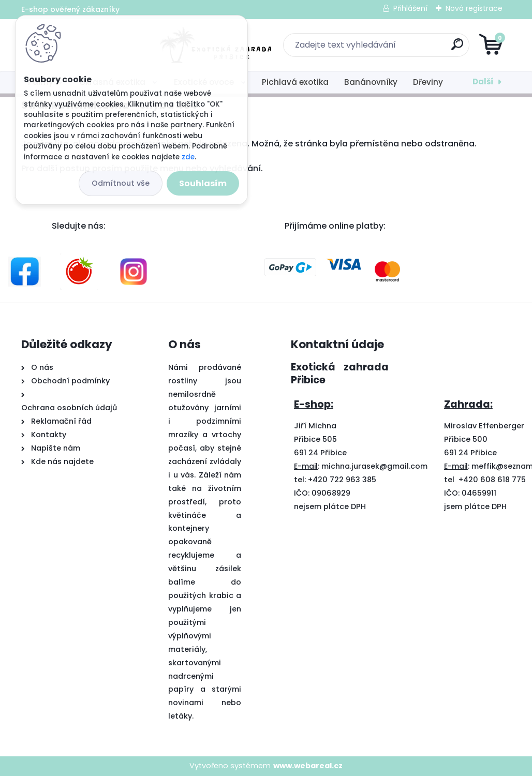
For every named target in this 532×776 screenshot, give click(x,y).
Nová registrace (474, 8)
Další (483, 81)
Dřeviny (428, 82)
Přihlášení (410, 8)
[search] (390, 48)
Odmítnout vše (121, 183)
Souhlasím (203, 183)
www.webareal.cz (308, 766)
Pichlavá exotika (295, 82)
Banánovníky (371, 82)
